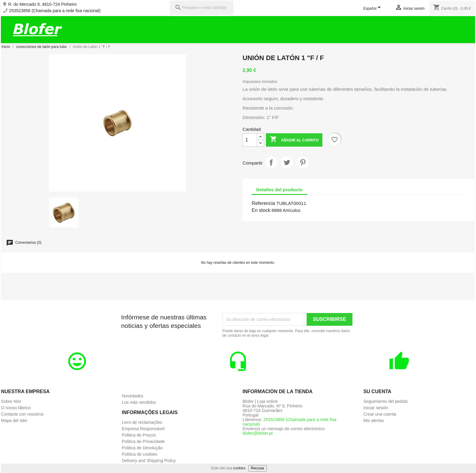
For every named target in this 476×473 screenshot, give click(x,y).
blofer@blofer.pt (258, 433)
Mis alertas (374, 420)
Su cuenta (377, 391)
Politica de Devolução (142, 448)
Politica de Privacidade (143, 441)
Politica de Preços (139, 435)
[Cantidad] (250, 140)
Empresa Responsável (143, 429)
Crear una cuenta (380, 414)
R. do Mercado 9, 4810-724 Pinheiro (42, 4)
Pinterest (303, 162)
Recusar (258, 468)
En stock (261, 210)
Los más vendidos (139, 402)
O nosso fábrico (16, 408)
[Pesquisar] (202, 8)
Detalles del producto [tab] (279, 190)
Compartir (271, 162)
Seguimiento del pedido (386, 401)
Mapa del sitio (14, 420)
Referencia (263, 203)
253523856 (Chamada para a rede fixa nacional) (55, 11)
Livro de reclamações (142, 422)
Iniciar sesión (376, 408)
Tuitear (287, 162)
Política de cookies (139, 454)
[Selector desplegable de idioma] (373, 9)
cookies (239, 468)
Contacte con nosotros (22, 414)
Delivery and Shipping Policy (149, 461)
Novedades (133, 396)
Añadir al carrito (294, 140)
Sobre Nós (11, 401)
